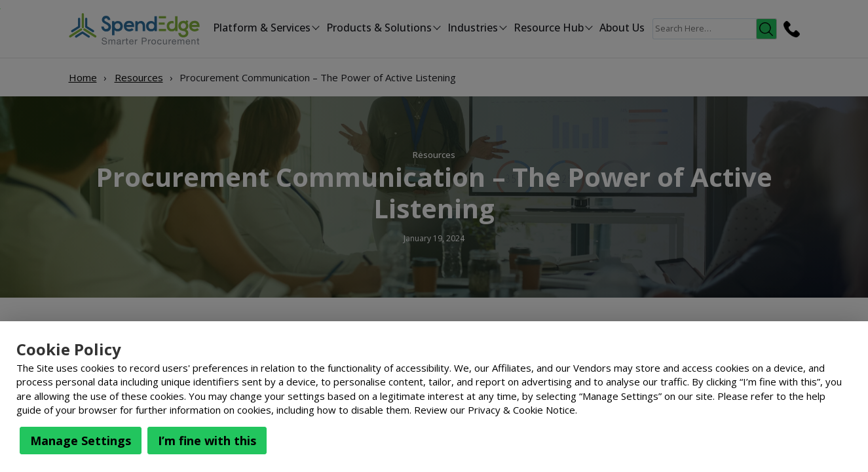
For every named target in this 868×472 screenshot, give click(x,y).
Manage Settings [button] (81, 441)
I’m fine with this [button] (207, 441)
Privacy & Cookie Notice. (522, 410)
